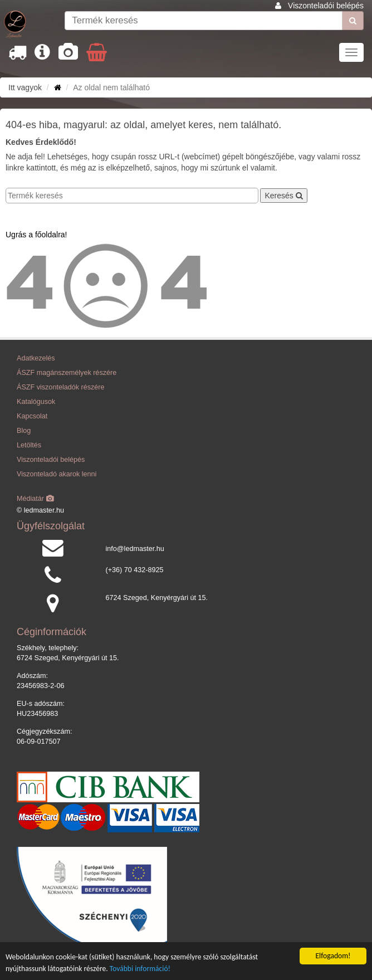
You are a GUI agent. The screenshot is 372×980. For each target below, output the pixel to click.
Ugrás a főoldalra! (36, 235)
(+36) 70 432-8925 (135, 570)
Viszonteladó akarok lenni (57, 474)
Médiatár (35, 499)
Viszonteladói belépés (326, 6)
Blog (24, 431)
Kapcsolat (32, 416)
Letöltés (29, 445)
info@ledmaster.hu (135, 549)
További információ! (140, 969)
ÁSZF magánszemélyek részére (67, 373)
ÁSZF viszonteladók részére (60, 387)
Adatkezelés (36, 358)
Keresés (283, 196)
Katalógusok (36, 402)
